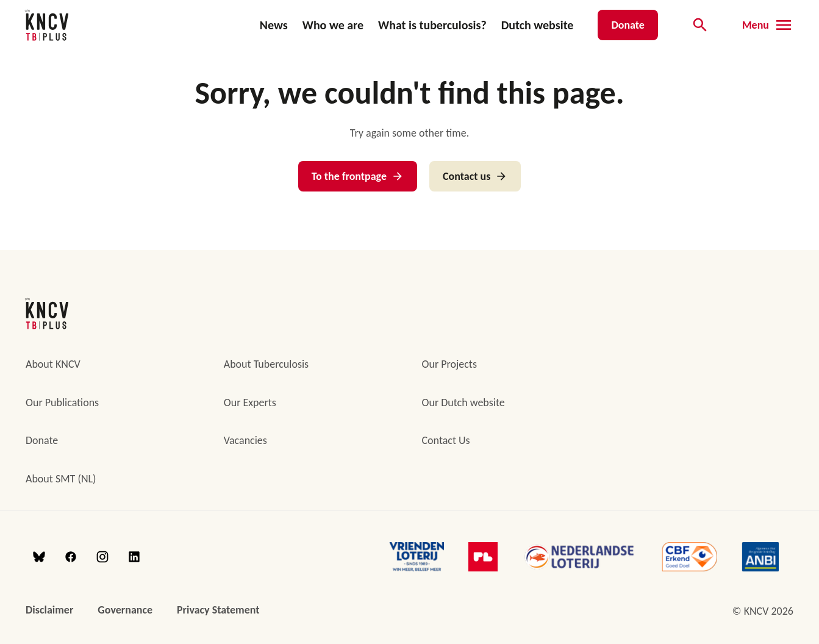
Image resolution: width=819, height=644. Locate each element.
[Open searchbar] (700, 25)
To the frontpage (358, 176)
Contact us (475, 176)
